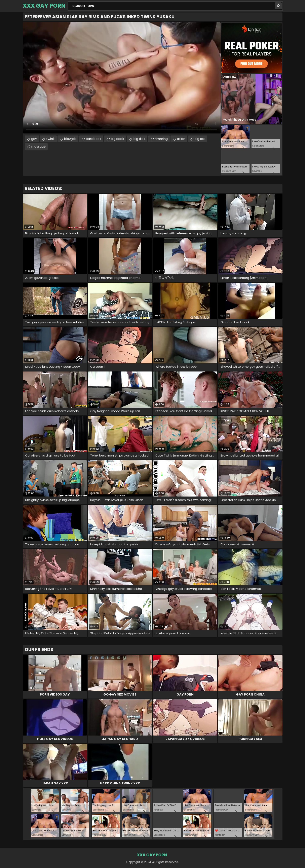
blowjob (70, 139)
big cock (117, 139)
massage (38, 146)
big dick (139, 139)
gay (34, 139)
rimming (161, 139)
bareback (93, 139)
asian (181, 139)
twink (50, 139)
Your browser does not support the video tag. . (122, 78)
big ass (200, 139)
